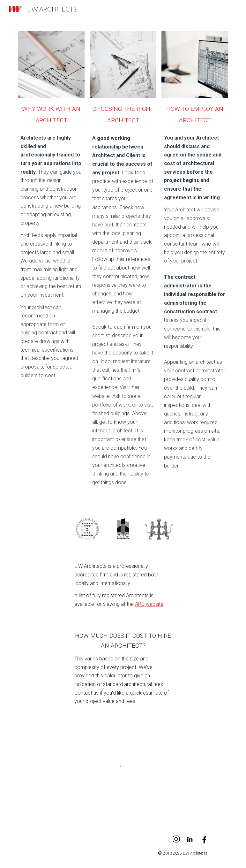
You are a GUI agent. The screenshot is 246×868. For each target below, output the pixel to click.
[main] (51, 114)
